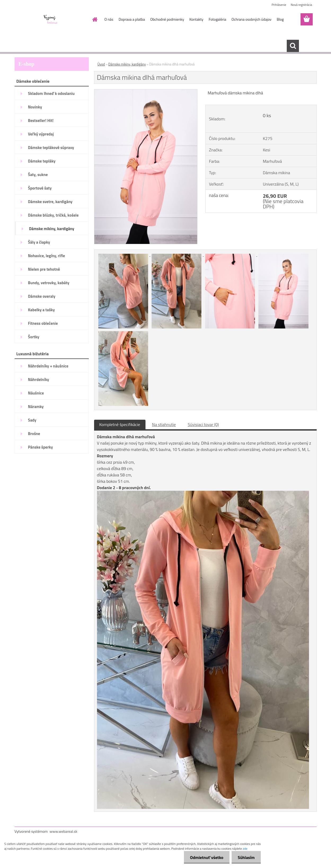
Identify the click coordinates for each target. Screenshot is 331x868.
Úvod (101, 64)
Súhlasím (246, 857)
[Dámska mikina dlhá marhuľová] (146, 91)
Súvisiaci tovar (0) (203, 424)
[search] (293, 46)
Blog (280, 19)
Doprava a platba (132, 19)
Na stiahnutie (164, 424)
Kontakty (196, 19)
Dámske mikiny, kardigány (127, 64)
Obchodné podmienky (167, 19)
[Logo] (51, 20)
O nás (109, 19)
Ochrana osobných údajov (252, 19)
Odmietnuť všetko (205, 857)
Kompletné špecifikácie (120, 424)
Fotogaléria (217, 19)
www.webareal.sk (63, 831)
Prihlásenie (279, 5)
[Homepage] (94, 19)
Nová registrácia (301, 5)
